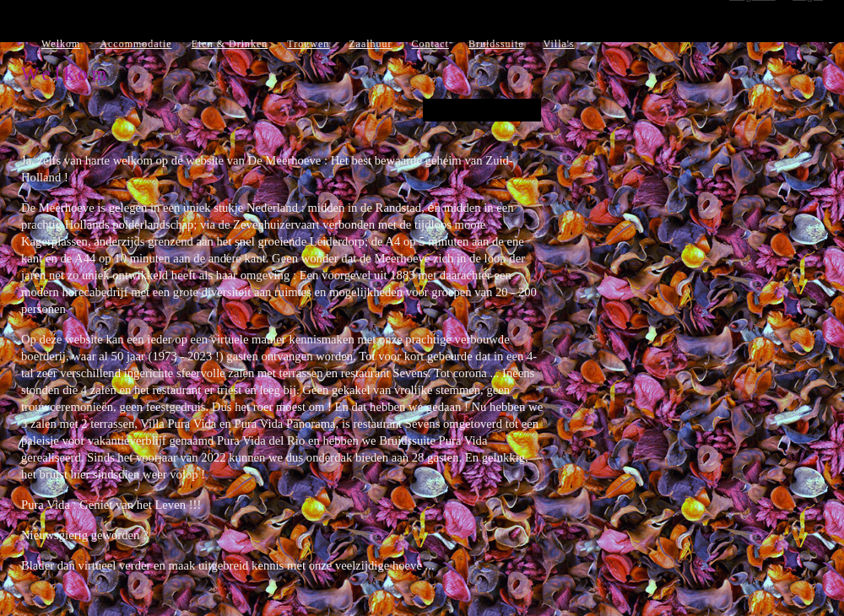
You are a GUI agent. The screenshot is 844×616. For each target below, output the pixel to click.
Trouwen (308, 44)
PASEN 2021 (482, 110)
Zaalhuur (370, 44)
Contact (430, 44)
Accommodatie (135, 44)
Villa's (559, 44)
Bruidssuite (496, 44)
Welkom (61, 44)
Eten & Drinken (230, 44)
